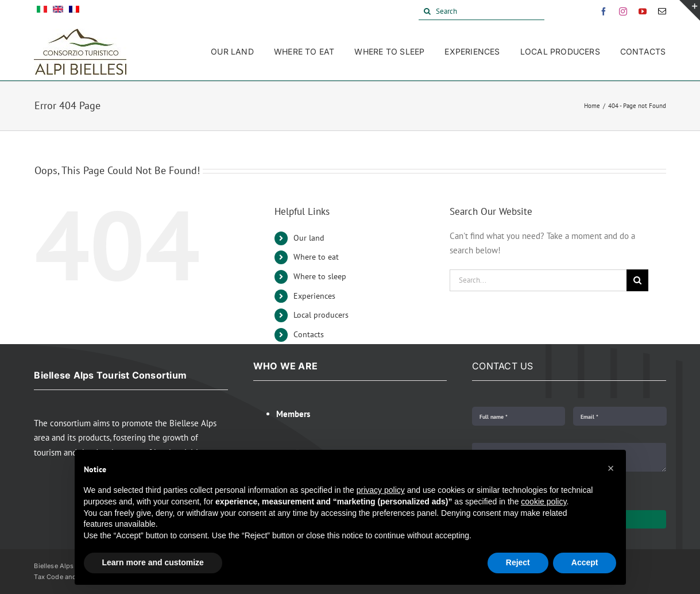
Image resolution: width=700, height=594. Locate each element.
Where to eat (316, 257)
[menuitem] (42, 11)
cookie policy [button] (544, 502)
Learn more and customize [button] (153, 562)
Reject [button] (518, 562)
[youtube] (643, 11)
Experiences (314, 296)
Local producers (321, 315)
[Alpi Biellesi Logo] (80, 33)
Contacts (309, 334)
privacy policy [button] (381, 490)
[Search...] (538, 280)
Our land (309, 238)
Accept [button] (585, 562)
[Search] (482, 11)
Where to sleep (320, 276)
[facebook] (604, 11)
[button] (611, 468)
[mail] (662, 11)
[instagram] (623, 11)
